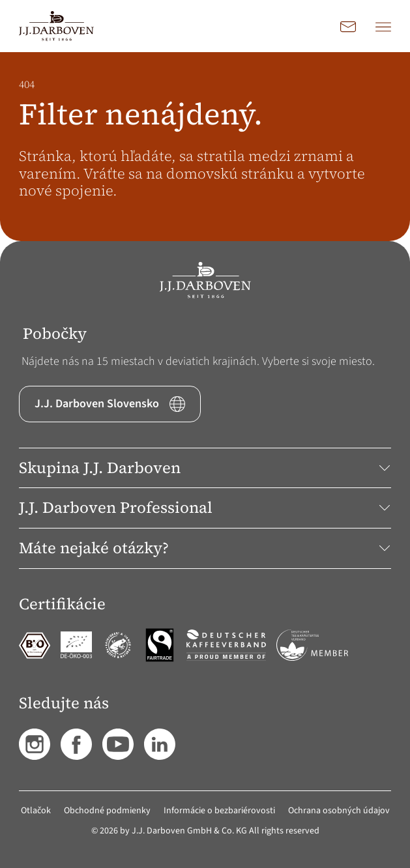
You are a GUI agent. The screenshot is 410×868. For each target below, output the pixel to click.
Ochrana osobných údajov (339, 811)
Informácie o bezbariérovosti (219, 811)
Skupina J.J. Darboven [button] (205, 468)
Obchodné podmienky (107, 811)
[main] (205, 147)
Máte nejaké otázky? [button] (205, 548)
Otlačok (36, 811)
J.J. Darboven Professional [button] (205, 507)
